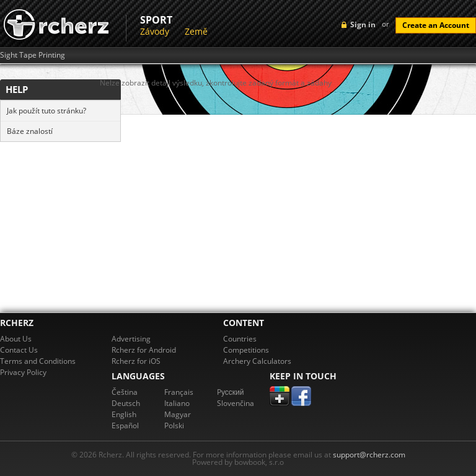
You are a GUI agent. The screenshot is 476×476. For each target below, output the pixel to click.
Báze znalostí (30, 131)
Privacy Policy (23, 372)
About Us (16, 339)
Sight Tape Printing (33, 55)
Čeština (125, 392)
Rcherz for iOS (136, 361)
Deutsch (126, 403)
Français (179, 392)
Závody (155, 31)
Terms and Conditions (38, 361)
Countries (240, 339)
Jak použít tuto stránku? (46, 111)
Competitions (246, 350)
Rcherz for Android (144, 350)
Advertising (131, 339)
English (124, 414)
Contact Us (19, 350)
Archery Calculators (257, 361)
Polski (174, 425)
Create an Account (436, 25)
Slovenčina (236, 403)
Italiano (177, 403)
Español (125, 425)
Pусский (231, 392)
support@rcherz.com (369, 455)
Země (196, 31)
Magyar (178, 414)
